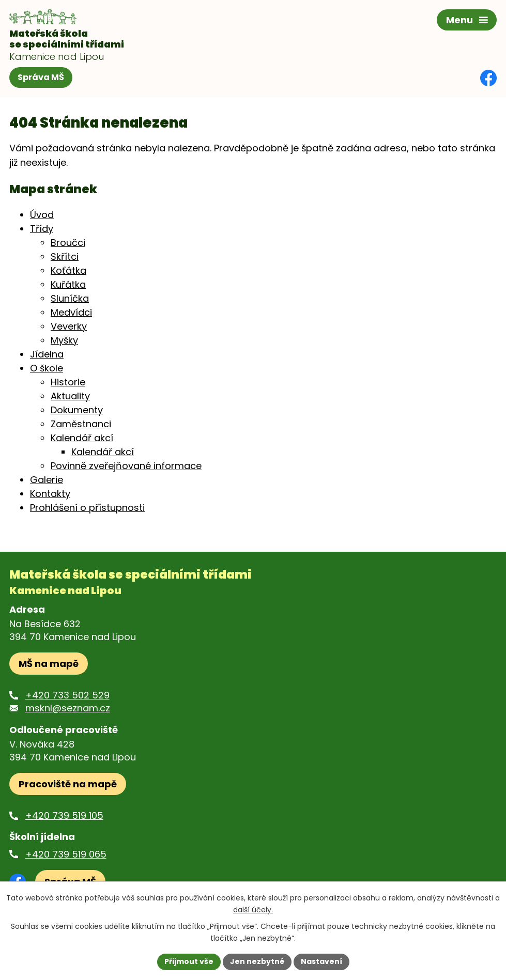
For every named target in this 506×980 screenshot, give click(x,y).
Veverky (69, 326)
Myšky (64, 340)
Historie (68, 382)
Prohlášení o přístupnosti (87, 508)
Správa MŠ (41, 77)
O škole (47, 368)
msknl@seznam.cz (68, 708)
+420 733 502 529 (67, 695)
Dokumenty (77, 410)
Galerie (47, 480)
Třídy (42, 229)
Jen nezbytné (257, 961)
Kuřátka (68, 284)
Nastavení (321, 961)
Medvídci (71, 312)
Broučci (68, 243)
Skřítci (65, 256)
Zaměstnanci (81, 424)
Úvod (42, 215)
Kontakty (50, 494)
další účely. (253, 910)
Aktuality (70, 396)
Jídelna (47, 354)
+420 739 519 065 (66, 854)
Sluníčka (70, 298)
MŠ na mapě (49, 664)
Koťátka (68, 270)
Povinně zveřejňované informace (126, 466)
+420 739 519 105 (64, 815)
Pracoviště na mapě (68, 784)
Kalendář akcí (82, 438)
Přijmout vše (189, 961)
